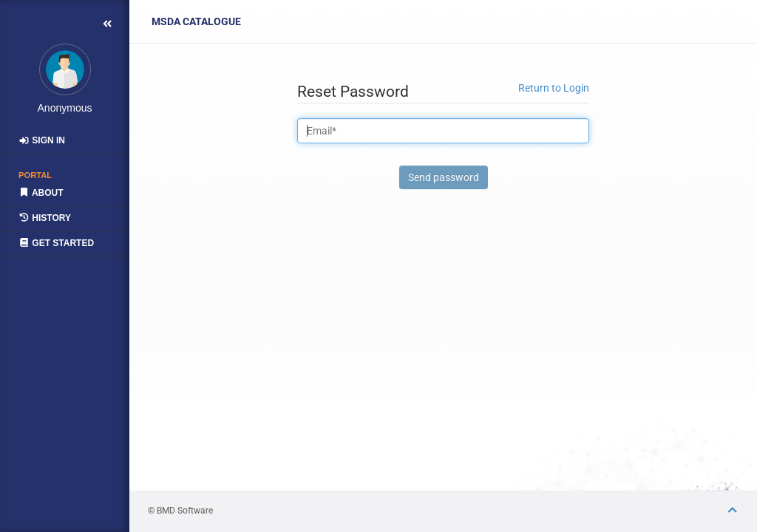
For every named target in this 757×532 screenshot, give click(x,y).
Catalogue (196, 21)
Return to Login (554, 88)
